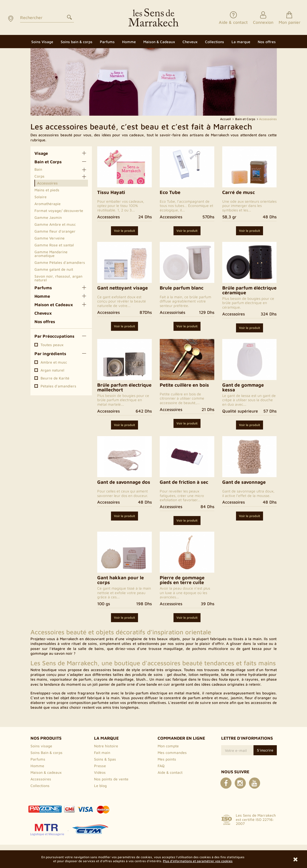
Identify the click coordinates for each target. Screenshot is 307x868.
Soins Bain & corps (46, 752)
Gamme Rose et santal (54, 245)
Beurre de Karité (55, 378)
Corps (39, 176)
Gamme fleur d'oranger (55, 231)
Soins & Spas (105, 759)
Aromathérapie (48, 204)
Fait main (102, 752)
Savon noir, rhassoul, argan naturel (58, 278)
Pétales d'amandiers (58, 386)
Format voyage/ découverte (59, 211)
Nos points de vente (111, 779)
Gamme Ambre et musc (55, 224)
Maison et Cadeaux (54, 305)
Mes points (167, 759)
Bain (38, 169)
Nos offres (45, 322)
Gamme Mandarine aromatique (51, 254)
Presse (100, 766)
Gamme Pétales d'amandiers (60, 262)
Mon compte (168, 746)
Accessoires (47, 183)
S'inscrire (265, 750)
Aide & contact (170, 772)
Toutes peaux (52, 345)
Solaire (41, 197)
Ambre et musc (54, 362)
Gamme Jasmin (48, 217)
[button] (241, 42)
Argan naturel (52, 370)
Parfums (43, 288)
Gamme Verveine (50, 238)
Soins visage (41, 746)
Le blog (100, 786)
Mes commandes (172, 752)
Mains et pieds (47, 190)
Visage (41, 153)
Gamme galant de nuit (54, 269)
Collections (40, 786)
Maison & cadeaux (46, 772)
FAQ (161, 766)
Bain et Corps (48, 162)
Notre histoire (106, 746)
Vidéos (100, 772)
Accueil (226, 119)
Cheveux (43, 313)
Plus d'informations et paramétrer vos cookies (198, 861)
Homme (42, 296)
